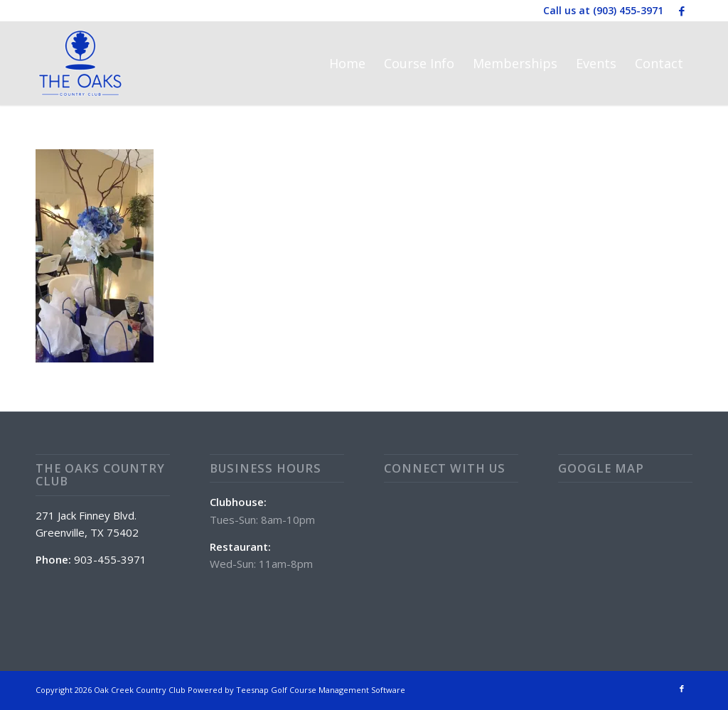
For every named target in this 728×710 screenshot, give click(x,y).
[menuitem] (347, 63)
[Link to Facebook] (682, 11)
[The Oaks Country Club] (80, 63)
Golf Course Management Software (338, 690)
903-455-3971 (110, 559)
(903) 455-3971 (628, 10)
